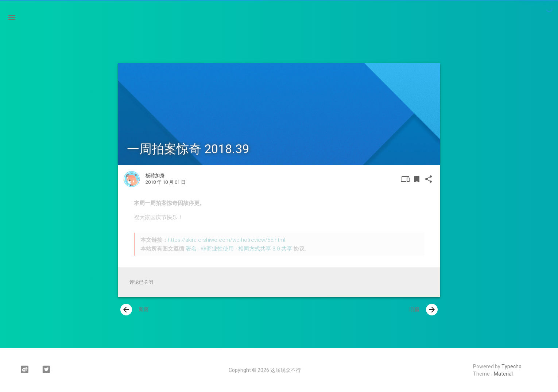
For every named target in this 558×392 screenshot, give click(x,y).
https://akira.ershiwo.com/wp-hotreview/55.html (226, 240)
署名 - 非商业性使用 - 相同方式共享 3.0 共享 (239, 249)
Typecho (511, 366)
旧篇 (423, 310)
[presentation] (126, 310)
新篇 (135, 310)
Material (503, 374)
